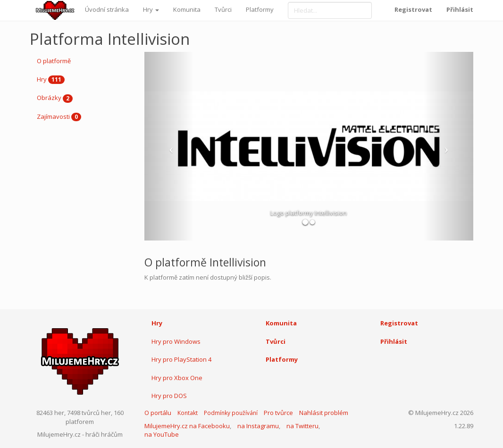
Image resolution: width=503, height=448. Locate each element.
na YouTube (162, 434)
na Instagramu (258, 426)
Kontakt (188, 413)
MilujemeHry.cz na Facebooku (187, 426)
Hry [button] (151, 9)
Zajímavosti (59, 117)
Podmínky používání (231, 413)
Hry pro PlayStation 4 (181, 359)
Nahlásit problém (324, 413)
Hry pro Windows (176, 341)
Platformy (260, 9)
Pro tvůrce (278, 413)
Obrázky (55, 98)
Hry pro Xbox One (177, 378)
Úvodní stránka (107, 9)
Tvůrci (223, 9)
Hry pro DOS (169, 396)
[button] (169, 146)
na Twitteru (302, 426)
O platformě (54, 61)
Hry (51, 80)
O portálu (158, 413)
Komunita (187, 9)
